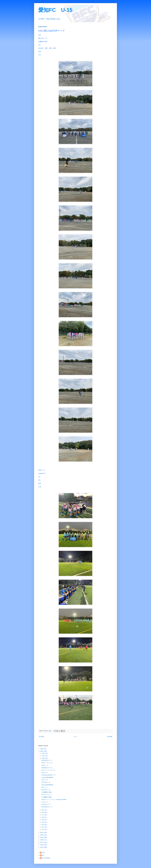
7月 (43, 815)
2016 (42, 845)
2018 (42, 840)
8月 (43, 812)
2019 (42, 837)
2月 (43, 827)
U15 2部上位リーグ (47, 760)
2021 (42, 833)
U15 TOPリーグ (46, 782)
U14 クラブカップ (47, 795)
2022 (42, 751)
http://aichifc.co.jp (53, 19)
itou (43, 855)
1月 (43, 830)
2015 (42, 847)
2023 (42, 749)
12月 (43, 753)
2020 (42, 835)
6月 (43, 817)
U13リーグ (44, 787)
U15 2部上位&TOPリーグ (49, 775)
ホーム (75, 737)
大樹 (43, 853)
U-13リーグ (45, 765)
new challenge (46, 858)
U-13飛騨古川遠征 (47, 792)
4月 (43, 822)
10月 (43, 758)
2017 (42, 842)
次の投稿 (41, 737)
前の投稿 (110, 737)
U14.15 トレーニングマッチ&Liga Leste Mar (54, 800)
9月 (43, 810)
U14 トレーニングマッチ (48, 770)
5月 (43, 820)
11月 (43, 756)
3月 (43, 825)
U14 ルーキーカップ (47, 763)
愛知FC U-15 (55, 10)
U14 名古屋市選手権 (47, 778)
